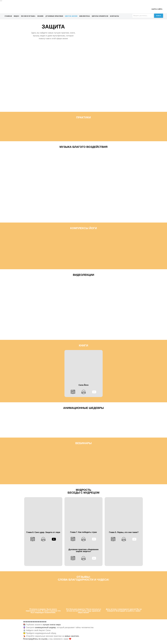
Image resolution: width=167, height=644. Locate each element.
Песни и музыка (28, 16)
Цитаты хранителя (100, 16)
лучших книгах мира (52, 625)
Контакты (115, 16)
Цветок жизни (71, 16)
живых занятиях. (72, 636)
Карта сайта (157, 9)
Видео (16, 16)
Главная (8, 16)
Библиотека (85, 16)
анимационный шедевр (45, 627)
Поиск (159, 16)
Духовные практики (54, 16)
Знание (40, 16)
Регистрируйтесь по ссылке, (36, 639)
